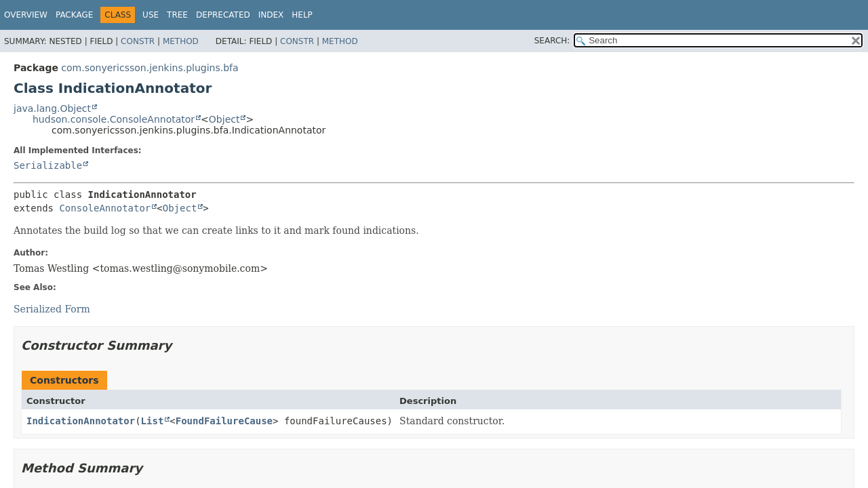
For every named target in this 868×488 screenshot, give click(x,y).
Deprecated (223, 15)
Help (302, 15)
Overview (26, 15)
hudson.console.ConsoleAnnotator (114, 119)
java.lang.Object (52, 108)
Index (271, 15)
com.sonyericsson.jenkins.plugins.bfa (150, 68)
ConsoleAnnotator (105, 208)
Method (181, 41)
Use (151, 15)
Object (224, 119)
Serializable (48, 165)
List (153, 421)
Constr (138, 41)
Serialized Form (52, 309)
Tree (177, 15)
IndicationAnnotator (81, 421)
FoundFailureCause (224, 421)
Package (74, 15)
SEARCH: (552, 41)
